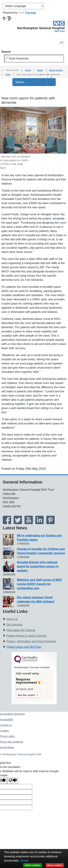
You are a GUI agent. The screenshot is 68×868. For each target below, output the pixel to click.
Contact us (6, 725)
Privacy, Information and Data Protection (31, 641)
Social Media (7, 747)
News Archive (56, 70)
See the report (26, 695)
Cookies (4, 731)
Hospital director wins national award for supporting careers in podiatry (38, 566)
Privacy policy (7, 736)
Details (24, 861)
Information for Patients (21, 630)
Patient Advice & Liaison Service (26, 636)
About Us (12, 619)
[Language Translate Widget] (23, 6)
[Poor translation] (13, 781)
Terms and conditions (11, 742)
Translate (27, 13)
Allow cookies (33, 865)
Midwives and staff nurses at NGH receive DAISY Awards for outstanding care (39, 584)
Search (6, 52)
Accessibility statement (12, 714)
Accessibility (7, 719)
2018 (8, 75)
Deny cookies (55, 865)
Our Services (14, 625)
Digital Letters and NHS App (24, 647)
